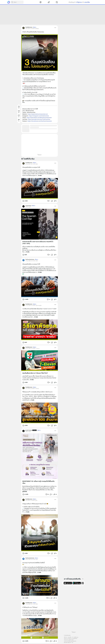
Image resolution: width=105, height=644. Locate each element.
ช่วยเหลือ (69, 637)
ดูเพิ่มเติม (25, 491)
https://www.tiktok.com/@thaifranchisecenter (39, 118)
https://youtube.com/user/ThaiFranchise (39, 119)
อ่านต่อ (40, 175)
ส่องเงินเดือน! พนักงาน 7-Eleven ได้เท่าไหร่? (35, 373)
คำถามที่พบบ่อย (75, 637)
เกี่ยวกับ (65, 637)
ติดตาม (35, 27)
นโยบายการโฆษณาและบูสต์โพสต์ (70, 639)
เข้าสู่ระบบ (79, 2)
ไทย (72, 642)
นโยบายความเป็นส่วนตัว (69, 640)
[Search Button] (12, 2)
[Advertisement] (52, 15)
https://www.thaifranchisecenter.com (38, 114)
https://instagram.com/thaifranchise (39, 116)
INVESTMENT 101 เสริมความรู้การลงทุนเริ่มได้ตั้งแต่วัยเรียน (38, 482)
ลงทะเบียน (87, 2)
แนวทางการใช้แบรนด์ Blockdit (70, 641)
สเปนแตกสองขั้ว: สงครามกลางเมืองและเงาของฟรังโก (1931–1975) (38, 243)
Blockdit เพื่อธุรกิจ (67, 642)
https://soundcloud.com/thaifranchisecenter (40, 121)
